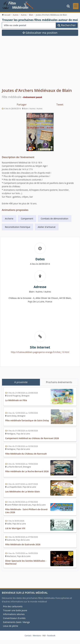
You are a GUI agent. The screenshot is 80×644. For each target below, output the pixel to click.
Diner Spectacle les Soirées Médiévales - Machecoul (26, 562)
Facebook (51, 636)
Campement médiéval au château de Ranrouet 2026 (32, 438)
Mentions (37, 636)
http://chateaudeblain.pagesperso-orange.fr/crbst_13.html (40, 352)
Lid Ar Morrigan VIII (15, 528)
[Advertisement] (40, 64)
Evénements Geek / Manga (16, 622)
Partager (22, 105)
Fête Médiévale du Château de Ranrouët (26, 454)
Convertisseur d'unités (14, 618)
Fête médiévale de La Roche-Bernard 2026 (27, 471)
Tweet (60, 105)
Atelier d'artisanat (47, 227)
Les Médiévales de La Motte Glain (22, 492)
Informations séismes (14, 614)
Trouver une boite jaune (15, 610)
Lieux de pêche (11, 626)
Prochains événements (59, 382)
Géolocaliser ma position (40, 33)
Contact (28, 636)
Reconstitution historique (18, 227)
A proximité (21, 382)
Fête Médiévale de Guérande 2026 (23, 544)
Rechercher (67, 25)
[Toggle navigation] (76, 6)
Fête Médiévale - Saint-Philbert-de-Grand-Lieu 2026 (27, 511)
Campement (27, 219)
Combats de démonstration (55, 219)
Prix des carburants (13, 606)
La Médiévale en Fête (16, 400)
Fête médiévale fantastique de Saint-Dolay (27, 420)
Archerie (9, 219)
